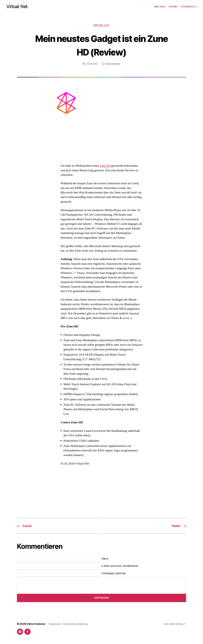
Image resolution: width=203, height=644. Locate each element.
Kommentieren (113, 64)
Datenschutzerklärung (76, 624)
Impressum (56, 624)
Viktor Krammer (36, 624)
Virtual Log (101, 26)
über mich (160, 6)
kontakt (173, 6)
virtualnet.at (188, 6)
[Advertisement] (101, 141)
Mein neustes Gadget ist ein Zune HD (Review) (101, 45)
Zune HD (105, 166)
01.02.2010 (92, 64)
